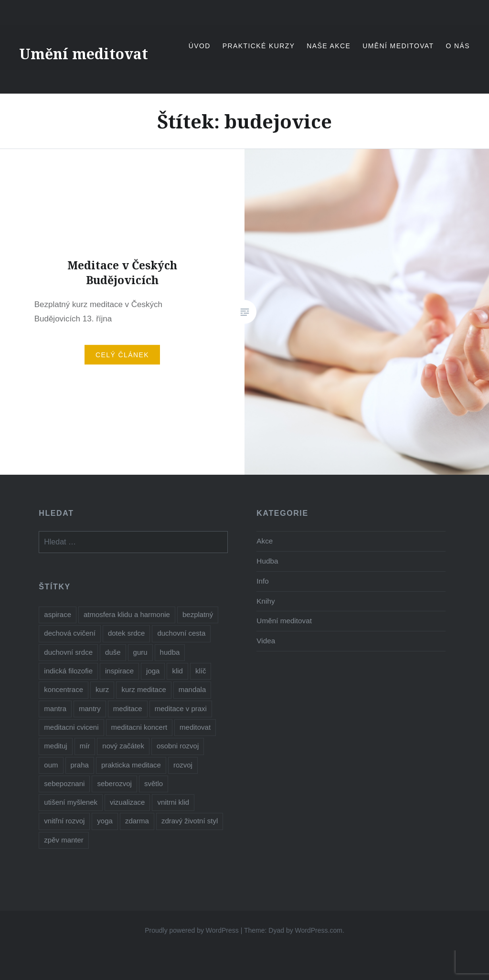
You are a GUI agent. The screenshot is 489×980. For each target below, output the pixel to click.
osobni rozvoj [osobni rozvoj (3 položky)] (178, 746)
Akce (265, 541)
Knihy (266, 601)
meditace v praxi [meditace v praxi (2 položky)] (181, 708)
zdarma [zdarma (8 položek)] (137, 821)
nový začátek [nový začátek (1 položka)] (123, 746)
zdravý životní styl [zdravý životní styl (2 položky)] (190, 821)
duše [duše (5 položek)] (113, 652)
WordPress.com (319, 930)
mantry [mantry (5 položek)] (90, 708)
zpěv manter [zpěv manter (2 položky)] (64, 840)
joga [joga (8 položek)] (153, 671)
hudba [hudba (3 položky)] (170, 652)
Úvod (200, 46)
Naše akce (329, 46)
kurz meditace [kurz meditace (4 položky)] (144, 689)
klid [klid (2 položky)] (177, 671)
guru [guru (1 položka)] (140, 652)
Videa (266, 641)
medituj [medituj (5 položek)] (55, 746)
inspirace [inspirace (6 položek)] (119, 671)
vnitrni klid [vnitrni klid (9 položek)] (173, 802)
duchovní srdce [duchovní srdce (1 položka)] (68, 652)
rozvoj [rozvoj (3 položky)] (183, 765)
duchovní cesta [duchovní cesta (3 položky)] (181, 633)
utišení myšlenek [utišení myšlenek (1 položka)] (71, 802)
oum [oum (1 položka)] (51, 765)
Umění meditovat (84, 54)
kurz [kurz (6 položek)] (102, 689)
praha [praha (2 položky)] (80, 765)
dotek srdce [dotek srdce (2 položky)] (127, 633)
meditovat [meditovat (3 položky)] (195, 727)
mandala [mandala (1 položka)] (192, 689)
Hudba (267, 561)
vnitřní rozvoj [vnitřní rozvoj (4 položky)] (64, 821)
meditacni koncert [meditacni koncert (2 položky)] (139, 727)
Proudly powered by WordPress (192, 930)
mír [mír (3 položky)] (85, 746)
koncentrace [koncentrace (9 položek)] (64, 689)
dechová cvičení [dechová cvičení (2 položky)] (70, 633)
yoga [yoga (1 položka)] (105, 821)
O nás (458, 46)
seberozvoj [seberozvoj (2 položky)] (114, 783)
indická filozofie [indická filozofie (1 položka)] (68, 671)
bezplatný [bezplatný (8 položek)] (198, 614)
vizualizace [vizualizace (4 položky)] (127, 802)
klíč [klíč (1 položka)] (201, 671)
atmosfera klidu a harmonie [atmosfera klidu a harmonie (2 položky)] (127, 614)
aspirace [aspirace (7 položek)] (58, 614)
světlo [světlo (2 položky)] (154, 783)
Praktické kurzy (259, 46)
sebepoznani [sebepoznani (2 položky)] (64, 783)
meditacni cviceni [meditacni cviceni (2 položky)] (71, 727)
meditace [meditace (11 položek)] (128, 708)
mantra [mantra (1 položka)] (55, 708)
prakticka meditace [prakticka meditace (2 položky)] (131, 765)
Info (263, 581)
